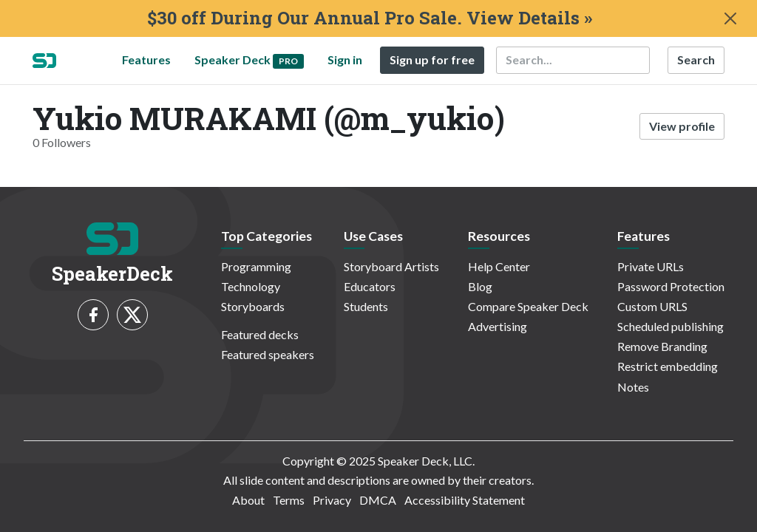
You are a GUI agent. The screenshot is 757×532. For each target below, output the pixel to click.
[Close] (730, 18)
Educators (370, 286)
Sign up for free (432, 59)
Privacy (332, 500)
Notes (633, 387)
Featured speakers (268, 354)
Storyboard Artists (391, 266)
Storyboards (253, 306)
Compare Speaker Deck (528, 306)
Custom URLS (652, 306)
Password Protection (671, 286)
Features (146, 59)
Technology (251, 286)
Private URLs (651, 266)
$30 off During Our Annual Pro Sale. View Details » (370, 18)
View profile (682, 126)
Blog (480, 286)
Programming (256, 266)
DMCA (378, 500)
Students (366, 306)
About (248, 500)
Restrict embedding (668, 366)
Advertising (498, 326)
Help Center (499, 266)
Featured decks (260, 334)
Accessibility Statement (465, 500)
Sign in (345, 59)
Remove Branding (662, 346)
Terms (289, 500)
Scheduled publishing (671, 326)
